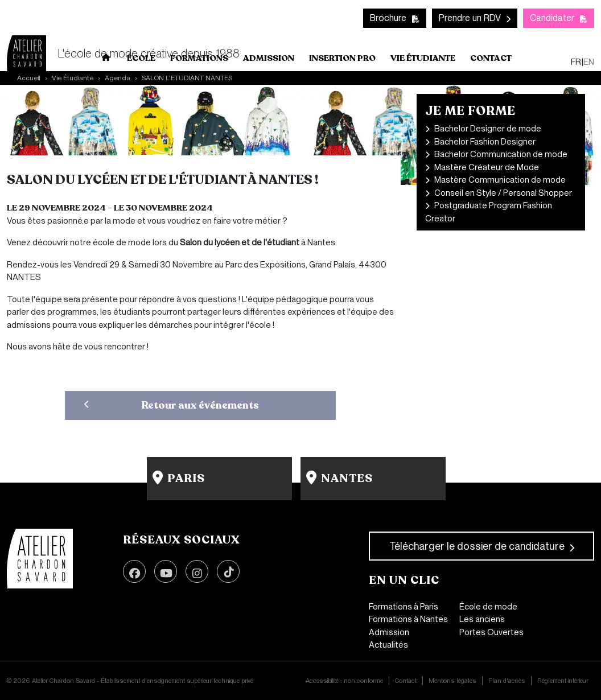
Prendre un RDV (470, 18)
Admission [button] (269, 58)
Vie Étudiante (73, 78)
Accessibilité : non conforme (344, 681)
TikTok (228, 571)
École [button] (141, 58)
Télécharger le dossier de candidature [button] (477, 546)
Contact (491, 58)
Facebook (134, 571)
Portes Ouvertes (491, 632)
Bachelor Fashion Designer (485, 142)
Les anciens (482, 619)
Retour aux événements (200, 405)
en (589, 62)
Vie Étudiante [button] (423, 58)
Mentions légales (452, 681)
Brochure (388, 18)
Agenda (118, 78)
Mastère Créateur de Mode (487, 167)
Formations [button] (199, 58)
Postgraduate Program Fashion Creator (489, 212)
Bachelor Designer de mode (488, 129)
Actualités (388, 645)
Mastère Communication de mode (500, 180)
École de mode (488, 607)
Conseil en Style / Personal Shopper (503, 193)
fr (576, 62)
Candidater (552, 18)
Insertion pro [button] (342, 58)
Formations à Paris (404, 607)
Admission (389, 632)
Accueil (106, 60)
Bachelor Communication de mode (501, 154)
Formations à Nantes (408, 619)
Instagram (197, 571)
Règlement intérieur (563, 681)
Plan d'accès (507, 681)
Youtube (166, 571)
